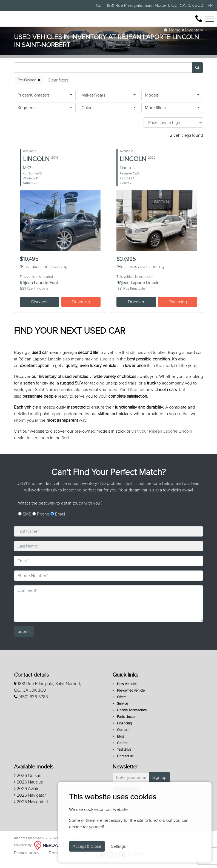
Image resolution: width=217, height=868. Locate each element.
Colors (87, 113)
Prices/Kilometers (34, 101)
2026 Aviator (27, 794)
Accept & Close (87, 846)
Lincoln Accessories (130, 716)
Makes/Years (93, 101)
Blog (118, 742)
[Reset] (58, 86)
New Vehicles (125, 690)
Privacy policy (27, 859)
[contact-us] (199, 22)
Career (120, 749)
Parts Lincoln (124, 723)
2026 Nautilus (28, 788)
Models (152, 101)
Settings (118, 846)
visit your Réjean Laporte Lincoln (162, 437)
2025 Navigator (30, 801)
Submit (24, 637)
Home (172, 36)
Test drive (122, 755)
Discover (39, 308)
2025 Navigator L (32, 808)
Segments (27, 113)
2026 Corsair (28, 781)
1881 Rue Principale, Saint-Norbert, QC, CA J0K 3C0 (155, 5)
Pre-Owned (29, 86)
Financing (81, 308)
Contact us (123, 762)
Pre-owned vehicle (129, 696)
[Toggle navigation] (210, 22)
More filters (155, 113)
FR (210, 5)
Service (120, 710)
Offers (119, 703)
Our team (122, 736)
